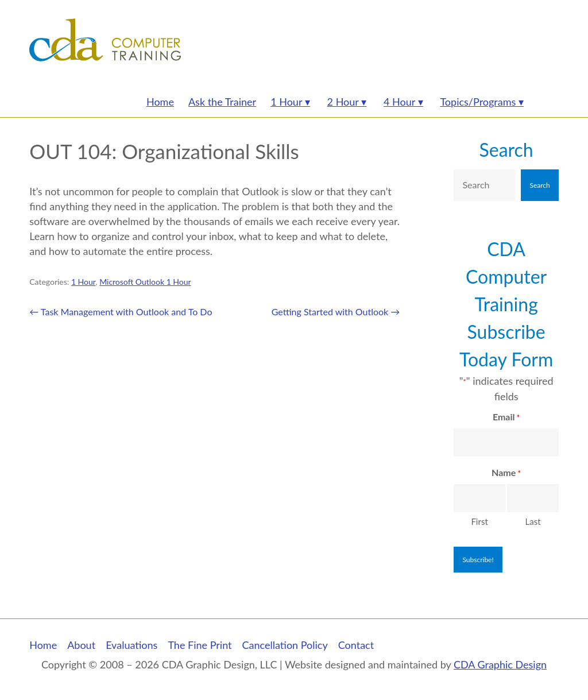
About (81, 645)
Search (506, 150)
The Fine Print (200, 645)
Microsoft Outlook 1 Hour (145, 282)
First (479, 521)
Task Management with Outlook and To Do (121, 312)
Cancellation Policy (285, 645)
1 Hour (83, 282)
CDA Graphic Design (500, 664)
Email (506, 417)
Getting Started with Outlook (336, 312)
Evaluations (131, 645)
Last (533, 521)
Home (43, 645)
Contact (356, 645)
